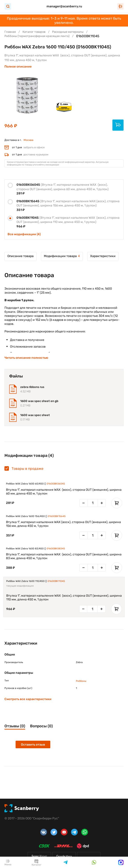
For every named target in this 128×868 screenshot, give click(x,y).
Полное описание (18, 67)
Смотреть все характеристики (28, 699)
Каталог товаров (34, 32)
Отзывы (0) (15, 726)
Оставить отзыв (33, 745)
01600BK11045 (56, 581)
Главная (10, 32)
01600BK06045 (56, 484)
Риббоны (81, 681)
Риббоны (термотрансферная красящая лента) (37, 36)
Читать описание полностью (26, 358)
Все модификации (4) (24, 234)
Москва (28, 140)
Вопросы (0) (41, 726)
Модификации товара (62, 256)
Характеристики (103, 256)
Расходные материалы (68, 32)
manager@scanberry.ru (64, 6)
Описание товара (20, 256)
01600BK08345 (56, 549)
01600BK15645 (57, 516)
